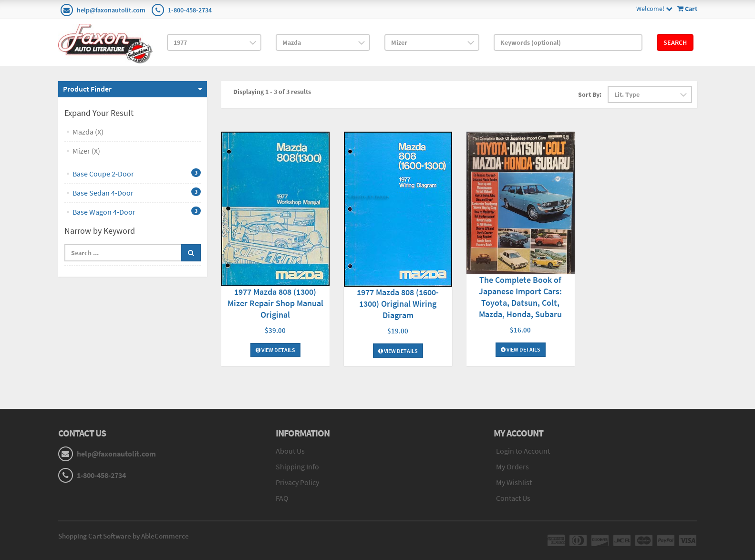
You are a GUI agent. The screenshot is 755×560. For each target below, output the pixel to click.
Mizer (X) (86, 151)
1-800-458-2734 (190, 10)
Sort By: (590, 94)
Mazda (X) (88, 132)
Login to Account (523, 451)
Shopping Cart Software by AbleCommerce (124, 536)
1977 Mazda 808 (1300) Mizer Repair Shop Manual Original (275, 303)
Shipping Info (297, 467)
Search (675, 42)
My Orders (512, 467)
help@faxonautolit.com (111, 10)
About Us (290, 451)
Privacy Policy (297, 482)
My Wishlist (514, 482)
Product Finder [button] (87, 89)
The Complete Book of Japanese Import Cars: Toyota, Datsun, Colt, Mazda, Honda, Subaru (520, 297)
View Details (275, 350)
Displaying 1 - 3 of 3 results (272, 92)
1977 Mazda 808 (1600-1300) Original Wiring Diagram (398, 304)
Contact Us (513, 498)
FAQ (282, 498)
